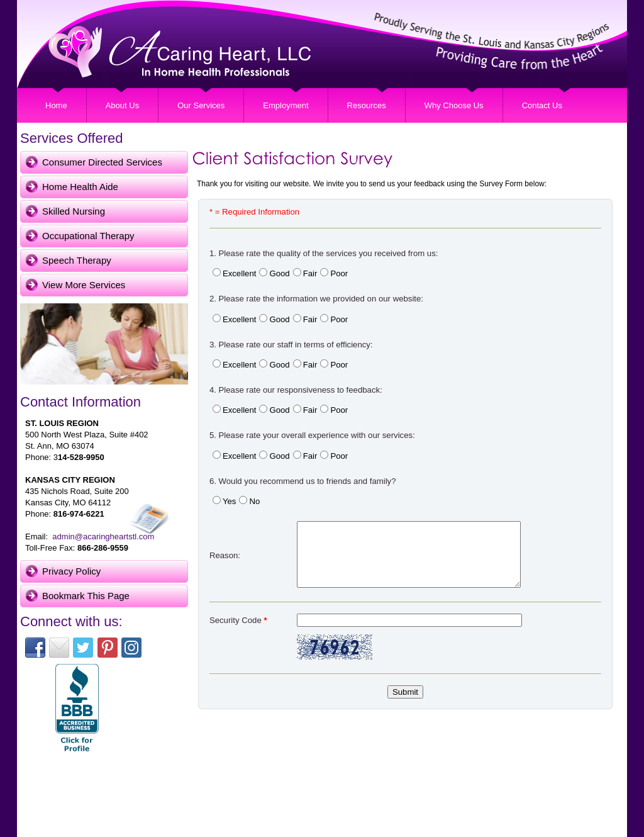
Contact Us (542, 105)
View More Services (84, 285)
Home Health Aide (80, 187)
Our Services (201, 105)
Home (56, 105)
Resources (367, 105)
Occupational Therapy (88, 236)
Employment (286, 105)
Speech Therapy (77, 260)
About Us (122, 105)
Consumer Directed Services (102, 162)
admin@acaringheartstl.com (103, 536)
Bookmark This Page (86, 596)
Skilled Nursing (74, 211)
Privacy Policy (71, 571)
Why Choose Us (454, 105)
